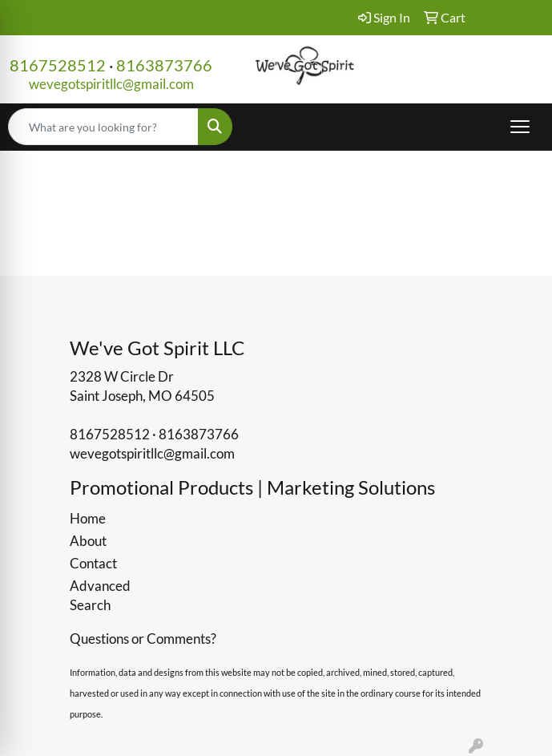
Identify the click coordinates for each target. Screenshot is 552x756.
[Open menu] (520, 127)
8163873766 (164, 65)
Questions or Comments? (143, 639)
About (88, 541)
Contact (93, 563)
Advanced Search (100, 595)
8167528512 (58, 65)
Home (88, 518)
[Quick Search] (103, 127)
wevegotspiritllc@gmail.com (111, 84)
